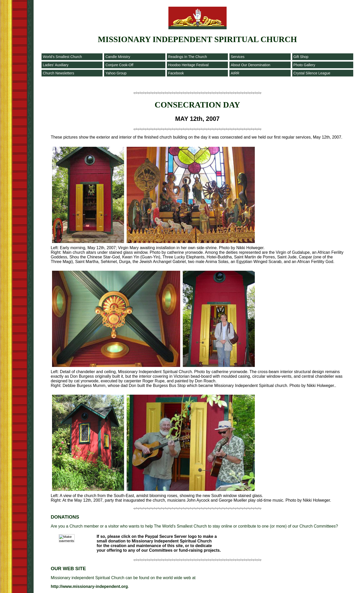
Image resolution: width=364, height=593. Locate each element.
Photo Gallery (304, 65)
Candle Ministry (118, 57)
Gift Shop (301, 57)
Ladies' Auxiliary (56, 65)
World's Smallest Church (62, 57)
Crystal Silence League (312, 73)
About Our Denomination (250, 65)
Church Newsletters (58, 73)
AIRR (235, 73)
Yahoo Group (116, 73)
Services (238, 57)
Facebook (176, 73)
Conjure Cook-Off (119, 65)
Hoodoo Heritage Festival (188, 65)
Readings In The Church (188, 57)
